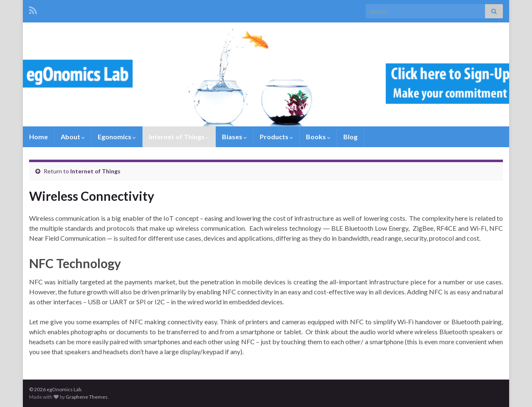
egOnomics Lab (266, 93)
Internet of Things (179, 137)
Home (38, 137)
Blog (350, 137)
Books (318, 137)
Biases (234, 137)
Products (276, 137)
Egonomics (117, 137)
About (73, 137)
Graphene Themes (87, 397)
